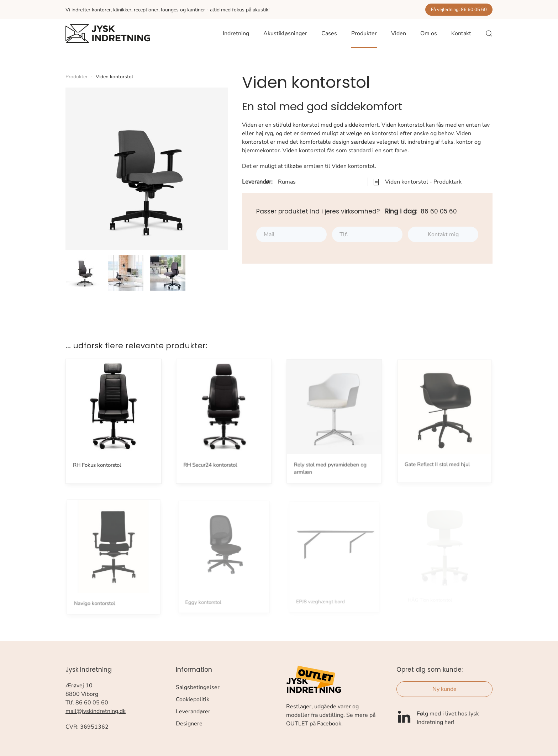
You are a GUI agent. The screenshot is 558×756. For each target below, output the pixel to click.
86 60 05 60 (439, 211)
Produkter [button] (364, 33)
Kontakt (461, 33)
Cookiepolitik (193, 699)
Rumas (287, 182)
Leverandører (193, 712)
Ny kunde (444, 689)
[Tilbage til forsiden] (108, 33)
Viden (399, 33)
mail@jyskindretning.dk (96, 711)
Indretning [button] (236, 33)
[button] (489, 33)
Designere (189, 724)
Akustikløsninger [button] (285, 33)
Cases (329, 33)
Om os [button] (429, 33)
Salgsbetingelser (198, 687)
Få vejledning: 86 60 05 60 (459, 10)
